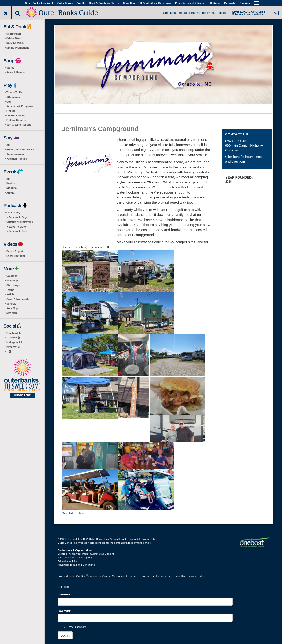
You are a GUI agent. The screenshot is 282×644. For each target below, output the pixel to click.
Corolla (81, 3)
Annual (11, 193)
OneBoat (82, 576)
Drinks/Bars (14, 38)
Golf (9, 102)
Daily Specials (15, 43)
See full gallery (73, 513)
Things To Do (14, 92)
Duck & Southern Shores (104, 3)
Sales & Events (16, 72)
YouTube (13, 337)
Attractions (13, 97)
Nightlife (11, 188)
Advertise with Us (68, 561)
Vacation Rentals (17, 159)
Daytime (11, 183)
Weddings (12, 281)
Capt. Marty (13, 213)
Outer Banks (65, 3)
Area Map (12, 308)
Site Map (12, 313)
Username (65, 594)
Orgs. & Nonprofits (18, 299)
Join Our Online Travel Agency (75, 558)
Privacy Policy (149, 539)
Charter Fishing (16, 116)
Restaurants (14, 34)
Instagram (14, 342)
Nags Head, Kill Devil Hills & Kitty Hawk (147, 3)
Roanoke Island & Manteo (191, 3)
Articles (11, 294)
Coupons (12, 276)
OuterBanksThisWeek (20, 222)
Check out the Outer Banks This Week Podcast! (195, 13)
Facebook (14, 333)
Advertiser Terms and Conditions (76, 565)
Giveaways (13, 285)
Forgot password (77, 627)
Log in (65, 635)
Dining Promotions (18, 48)
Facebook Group (19, 231)
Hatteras (215, 3)
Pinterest (13, 347)
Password (64, 611)
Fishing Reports (16, 120)
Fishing (11, 111)
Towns (10, 290)
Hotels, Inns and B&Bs (20, 150)
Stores (10, 68)
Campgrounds (15, 154)
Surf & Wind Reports (19, 125)
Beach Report (15, 251)
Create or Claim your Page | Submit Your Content (86, 554)
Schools (11, 304)
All (8, 145)
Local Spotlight (16, 256)
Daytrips (245, 3)
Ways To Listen (18, 227)
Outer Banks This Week (39, 3)
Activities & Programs (20, 106)
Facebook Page (18, 217)
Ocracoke (230, 3)
